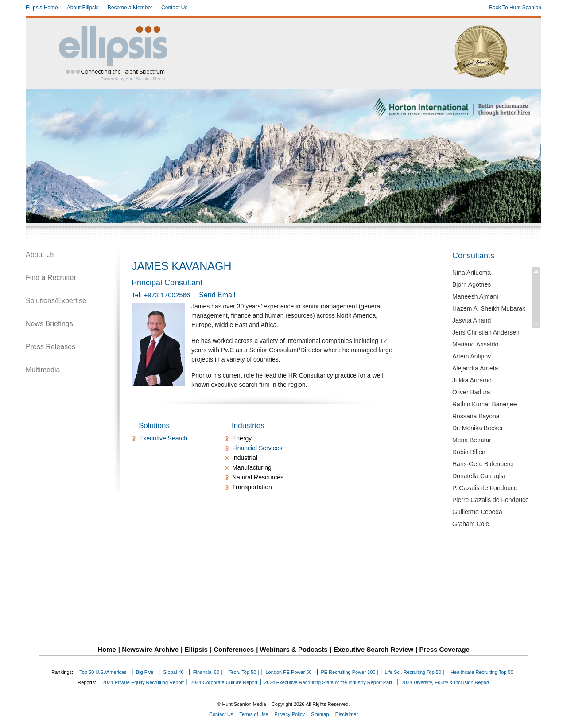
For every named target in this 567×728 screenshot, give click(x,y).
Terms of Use (254, 714)
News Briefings (49, 324)
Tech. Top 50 (242, 672)
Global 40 (173, 672)
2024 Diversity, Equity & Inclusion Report (445, 682)
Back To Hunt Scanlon (515, 8)
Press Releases (50, 347)
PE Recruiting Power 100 (348, 672)
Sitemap (320, 714)
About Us (40, 255)
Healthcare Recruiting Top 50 (482, 672)
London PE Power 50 (288, 672)
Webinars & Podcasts (294, 649)
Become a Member (130, 8)
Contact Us (174, 8)
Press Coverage (445, 649)
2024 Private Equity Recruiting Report (143, 682)
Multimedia (43, 370)
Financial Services (257, 448)
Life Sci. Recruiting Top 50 (413, 672)
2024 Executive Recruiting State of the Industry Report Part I (329, 682)
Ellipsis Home (42, 8)
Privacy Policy (290, 714)
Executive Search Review (373, 649)
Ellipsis (196, 649)
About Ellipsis (83, 8)
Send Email (217, 295)
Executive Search (163, 438)
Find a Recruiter (51, 278)
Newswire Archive (150, 649)
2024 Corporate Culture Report (224, 682)
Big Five (145, 672)
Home (107, 649)
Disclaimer (347, 714)
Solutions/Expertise (56, 301)
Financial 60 (206, 672)
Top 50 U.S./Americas (103, 672)
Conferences (234, 649)
